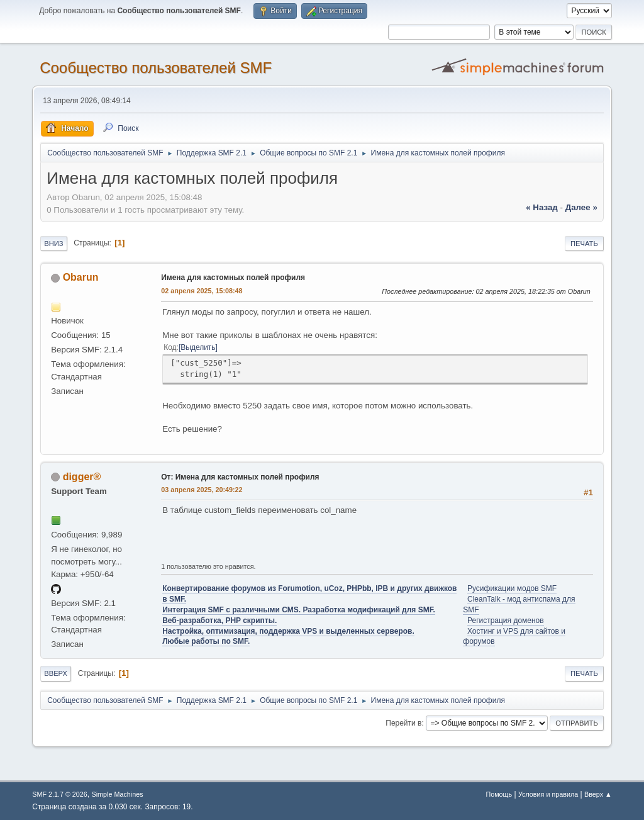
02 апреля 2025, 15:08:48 (202, 291)
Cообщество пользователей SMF (156, 68)
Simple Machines (118, 794)
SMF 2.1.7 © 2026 (60, 794)
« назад (542, 207)
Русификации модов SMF (512, 588)
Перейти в (403, 723)
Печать (584, 244)
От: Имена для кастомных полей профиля (240, 477)
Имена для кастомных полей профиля (233, 278)
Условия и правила (548, 794)
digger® (82, 477)
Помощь (499, 794)
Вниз (53, 244)
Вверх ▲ (598, 794)
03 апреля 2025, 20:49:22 (202, 490)
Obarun (81, 277)
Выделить (198, 347)
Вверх (56, 673)
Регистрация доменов (506, 621)
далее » (581, 207)
